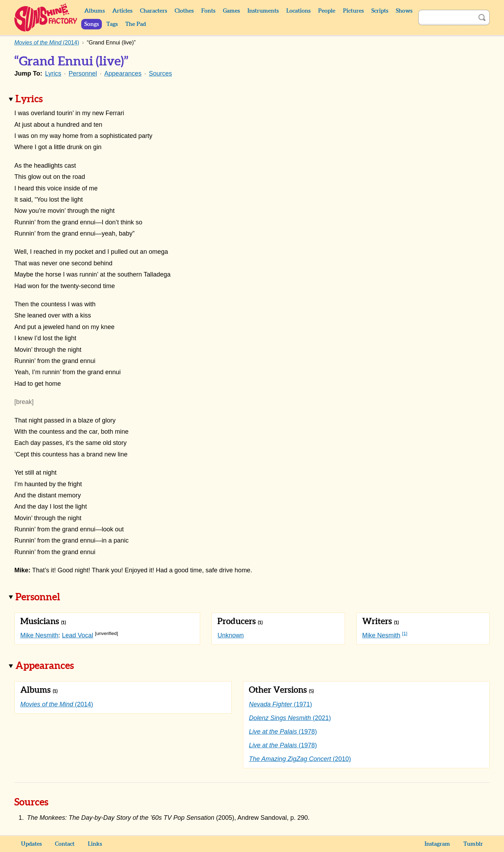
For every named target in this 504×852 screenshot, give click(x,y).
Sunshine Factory (46, 18)
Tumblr (473, 844)
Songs (92, 24)
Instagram (437, 844)
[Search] (446, 18)
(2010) (300, 759)
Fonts (208, 11)
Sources (160, 74)
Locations (298, 11)
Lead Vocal (78, 635)
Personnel (83, 74)
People (327, 11)
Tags (112, 24)
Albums (94, 11)
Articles (122, 11)
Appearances (123, 74)
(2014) (57, 704)
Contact (65, 844)
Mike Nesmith (39, 635)
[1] (405, 633)
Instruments (263, 11)
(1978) (283, 732)
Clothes (184, 11)
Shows (404, 11)
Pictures (353, 11)
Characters (153, 11)
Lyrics (53, 74)
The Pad (136, 24)
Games (231, 11)
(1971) (280, 704)
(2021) (290, 718)
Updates (31, 844)
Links (95, 844)
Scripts (380, 11)
